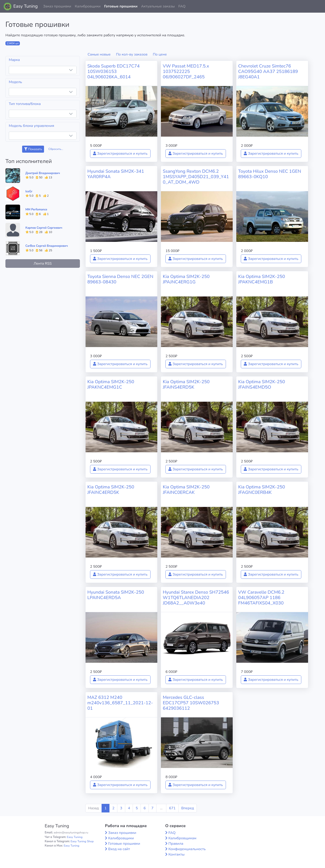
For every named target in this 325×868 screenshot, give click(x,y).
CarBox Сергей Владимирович (47, 246)
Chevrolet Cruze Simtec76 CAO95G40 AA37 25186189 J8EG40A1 (268, 71)
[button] (318, 6)
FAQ (182, 6)
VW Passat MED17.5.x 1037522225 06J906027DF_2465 (186, 71)
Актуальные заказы (158, 6)
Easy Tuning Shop (82, 841)
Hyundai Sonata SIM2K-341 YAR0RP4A (116, 174)
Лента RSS (43, 264)
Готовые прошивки (121, 6)
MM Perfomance (36, 210)
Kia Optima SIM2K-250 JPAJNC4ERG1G (186, 279)
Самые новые (99, 54)
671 (172, 808)
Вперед (188, 808)
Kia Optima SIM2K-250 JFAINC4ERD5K (111, 490)
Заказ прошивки (57, 6)
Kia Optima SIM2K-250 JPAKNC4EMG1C (111, 384)
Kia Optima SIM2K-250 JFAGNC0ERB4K (262, 490)
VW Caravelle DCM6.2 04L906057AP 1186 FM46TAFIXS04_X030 (261, 598)
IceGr (29, 191)
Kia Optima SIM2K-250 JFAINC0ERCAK (186, 490)
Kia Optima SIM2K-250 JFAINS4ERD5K (186, 384)
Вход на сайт (119, 849)
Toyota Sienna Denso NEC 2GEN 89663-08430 (120, 279)
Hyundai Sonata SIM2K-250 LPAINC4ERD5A (116, 595)
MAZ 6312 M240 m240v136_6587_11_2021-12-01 (120, 703)
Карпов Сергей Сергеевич (44, 228)
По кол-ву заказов (132, 54)
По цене (160, 54)
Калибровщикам (182, 838)
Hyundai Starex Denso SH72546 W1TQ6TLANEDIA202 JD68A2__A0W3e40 (196, 598)
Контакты (176, 854)
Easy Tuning (26, 6)
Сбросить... (56, 149)
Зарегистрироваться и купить (120, 154)
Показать (33, 149)
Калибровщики (88, 6)
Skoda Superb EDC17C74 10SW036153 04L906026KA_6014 (114, 71)
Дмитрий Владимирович (43, 173)
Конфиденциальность (187, 849)
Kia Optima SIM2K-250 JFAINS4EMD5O (262, 384)
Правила (176, 844)
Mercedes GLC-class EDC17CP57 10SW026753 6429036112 (191, 703)
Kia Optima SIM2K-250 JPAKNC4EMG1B (262, 279)
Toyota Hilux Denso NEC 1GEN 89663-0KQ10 (270, 174)
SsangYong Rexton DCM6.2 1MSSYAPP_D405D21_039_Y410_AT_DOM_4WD (196, 177)
